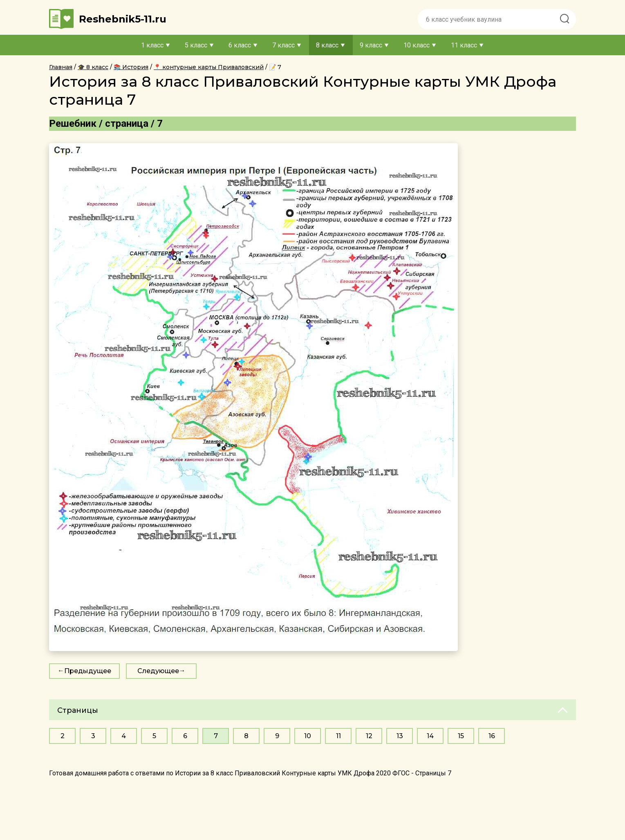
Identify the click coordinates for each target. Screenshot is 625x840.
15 (461, 736)
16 (492, 736)
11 (338, 736)
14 (430, 736)
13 (400, 736)
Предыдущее (88, 671)
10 (308, 736)
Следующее (158, 671)
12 (369, 736)
